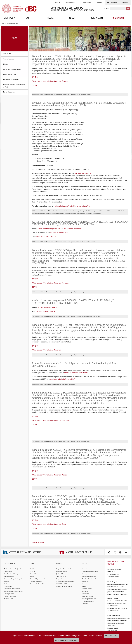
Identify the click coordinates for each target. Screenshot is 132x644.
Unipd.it (57, 3)
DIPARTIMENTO (12, 18)
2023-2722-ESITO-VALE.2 (46, 223)
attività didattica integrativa (89, 228)
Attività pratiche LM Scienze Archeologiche (89, 199)
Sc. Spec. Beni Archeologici (88, 197)
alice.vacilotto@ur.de (83, 159)
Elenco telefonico (87, 555)
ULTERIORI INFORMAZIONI (66, 640)
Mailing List (85, 567)
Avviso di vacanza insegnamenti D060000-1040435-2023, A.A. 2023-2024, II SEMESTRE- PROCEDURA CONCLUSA (73, 288)
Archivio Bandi (9, 585)
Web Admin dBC (113, 616)
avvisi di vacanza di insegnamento (91, 302)
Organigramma (9, 580)
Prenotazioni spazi (88, 587)
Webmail (114, 3)
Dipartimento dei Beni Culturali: (67, 8)
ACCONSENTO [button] (111, 636)
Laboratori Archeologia (11, 79)
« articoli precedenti (38, 528)
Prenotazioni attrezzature (90, 557)
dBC (3, 24)
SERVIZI (77, 18)
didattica (79, 228)
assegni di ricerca (86, 94)
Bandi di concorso (9, 92)
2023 (8, 24)
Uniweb (125, 3)
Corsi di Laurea (8, 59)
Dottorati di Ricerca (36, 567)
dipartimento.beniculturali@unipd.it (119, 604)
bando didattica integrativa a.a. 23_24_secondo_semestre (59, 215)
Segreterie (85, 590)
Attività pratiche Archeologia (68, 199)
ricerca (78, 94)
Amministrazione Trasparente (13, 577)
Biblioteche (87, 3)
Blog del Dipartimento (89, 562)
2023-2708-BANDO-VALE (47, 293)
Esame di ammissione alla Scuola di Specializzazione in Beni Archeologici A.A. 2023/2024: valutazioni (74, 351)
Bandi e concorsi (48, 94)
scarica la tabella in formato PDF (76, 359)
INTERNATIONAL (118, 18)
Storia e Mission (9, 562)
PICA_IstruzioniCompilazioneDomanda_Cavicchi (50, 81)
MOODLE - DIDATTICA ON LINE (79, 538)
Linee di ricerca (61, 562)
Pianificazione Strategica (12, 560)
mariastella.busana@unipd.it (64, 192)
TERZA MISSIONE (97, 18)
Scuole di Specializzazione (12, 69)
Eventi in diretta (87, 575)
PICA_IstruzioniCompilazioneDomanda (46, 336)
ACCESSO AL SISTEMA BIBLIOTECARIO (25, 538)
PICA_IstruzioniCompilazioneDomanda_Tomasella (51, 269)
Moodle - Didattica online (90, 565)
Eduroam (85, 570)
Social (84, 572)
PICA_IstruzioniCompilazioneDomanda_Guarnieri (50, 406)
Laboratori (85, 577)
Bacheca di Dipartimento (12, 575)
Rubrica (100, 3)
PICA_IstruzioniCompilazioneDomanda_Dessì (49, 510)
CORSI (34, 18)
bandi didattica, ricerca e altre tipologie (65, 94)
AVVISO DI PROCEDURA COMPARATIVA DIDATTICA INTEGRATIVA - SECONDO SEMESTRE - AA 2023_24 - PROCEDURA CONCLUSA (80, 209)
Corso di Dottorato (9, 74)
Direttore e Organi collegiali (13, 565)
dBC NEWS (7, 54)
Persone (7, 567)
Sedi (5, 570)
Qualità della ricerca (62, 560)
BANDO (35, 77)
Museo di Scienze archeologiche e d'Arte (14, 86)
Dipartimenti (71, 3)
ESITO (34, 85)
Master (6, 64)
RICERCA (56, 18)
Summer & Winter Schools (38, 570)
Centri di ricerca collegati (64, 572)
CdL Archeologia (75, 197)
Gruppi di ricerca (61, 565)
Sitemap (84, 560)
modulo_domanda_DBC (59, 219)
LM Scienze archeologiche (113, 197)
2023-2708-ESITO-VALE (46, 297)
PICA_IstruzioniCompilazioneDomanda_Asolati (49, 461)
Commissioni (8, 572)
